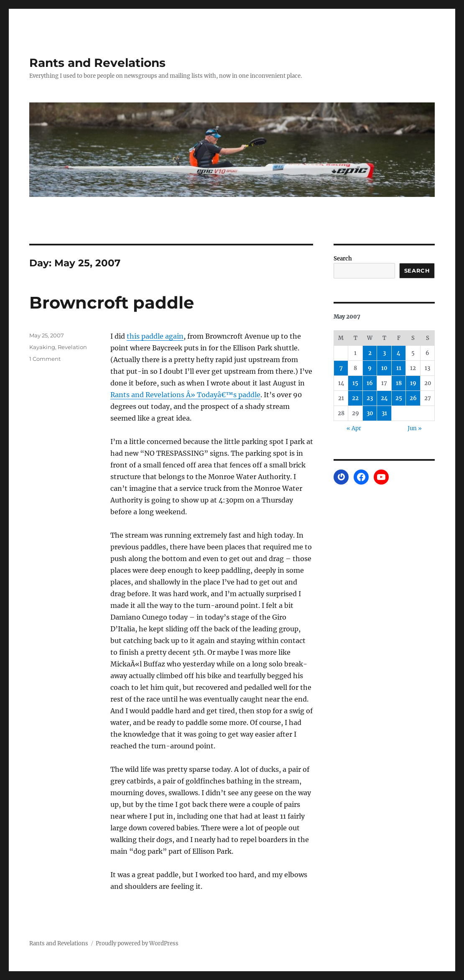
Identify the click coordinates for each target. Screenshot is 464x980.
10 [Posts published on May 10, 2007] (384, 368)
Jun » (415, 428)
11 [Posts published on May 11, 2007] (399, 368)
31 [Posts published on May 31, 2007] (384, 413)
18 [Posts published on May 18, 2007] (399, 383)
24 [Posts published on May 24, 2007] (384, 398)
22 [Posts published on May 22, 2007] (355, 398)
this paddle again (155, 336)
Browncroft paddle (112, 302)
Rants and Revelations (97, 63)
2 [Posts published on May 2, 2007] (370, 353)
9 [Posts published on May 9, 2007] (370, 368)
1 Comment (45, 359)
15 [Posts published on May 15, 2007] (355, 383)
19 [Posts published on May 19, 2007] (413, 383)
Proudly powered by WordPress (137, 943)
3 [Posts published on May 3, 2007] (384, 353)
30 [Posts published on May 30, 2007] (370, 413)
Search (343, 259)
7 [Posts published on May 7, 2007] (341, 368)
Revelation (72, 347)
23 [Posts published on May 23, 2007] (370, 398)
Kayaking (42, 347)
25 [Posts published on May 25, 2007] (399, 398)
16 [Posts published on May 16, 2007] (370, 383)
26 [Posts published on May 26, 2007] (413, 398)
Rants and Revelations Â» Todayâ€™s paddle (185, 395)
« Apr (354, 428)
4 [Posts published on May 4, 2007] (399, 353)
